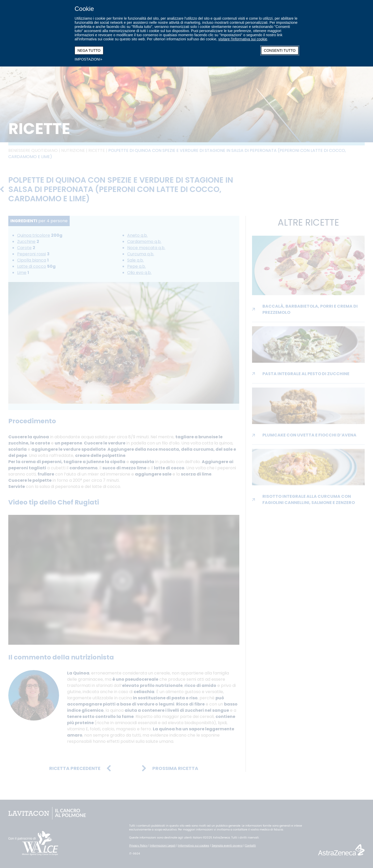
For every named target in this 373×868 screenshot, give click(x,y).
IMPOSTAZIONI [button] (87, 59)
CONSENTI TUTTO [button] (280, 50)
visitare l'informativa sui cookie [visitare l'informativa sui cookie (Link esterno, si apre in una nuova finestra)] (243, 39)
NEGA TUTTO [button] (89, 50)
